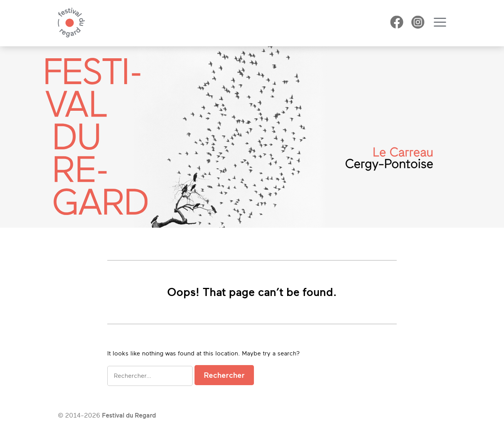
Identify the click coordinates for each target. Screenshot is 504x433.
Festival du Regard (129, 415)
